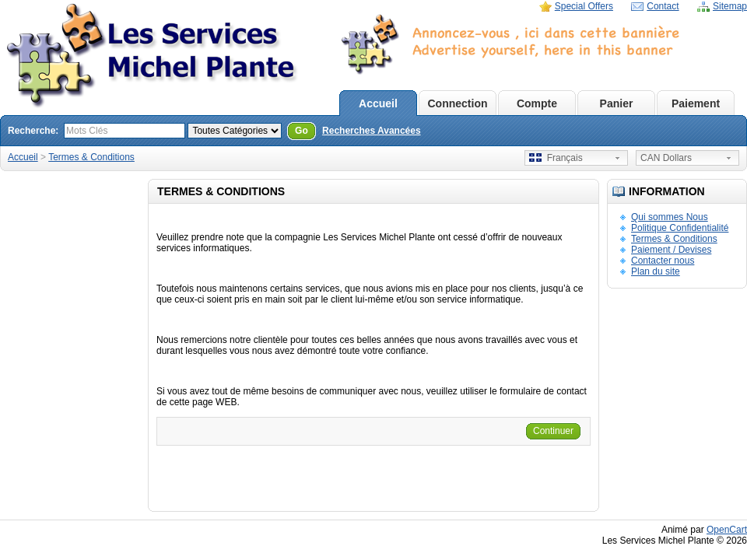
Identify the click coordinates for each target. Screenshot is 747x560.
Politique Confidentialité (680, 228)
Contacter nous (663, 261)
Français (556, 158)
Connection (458, 103)
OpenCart (727, 530)
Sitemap (730, 6)
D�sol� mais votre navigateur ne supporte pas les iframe (533, 71)
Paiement (696, 103)
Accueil (378, 103)
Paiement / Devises (671, 250)
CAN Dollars (666, 158)
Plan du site (656, 271)
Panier (617, 103)
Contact (663, 6)
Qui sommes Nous (670, 217)
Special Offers (584, 6)
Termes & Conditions (91, 157)
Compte (537, 103)
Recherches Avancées (372, 131)
